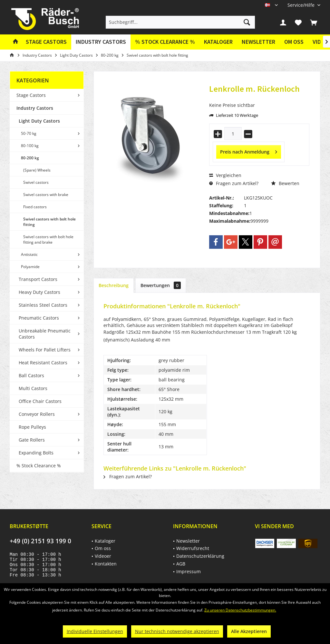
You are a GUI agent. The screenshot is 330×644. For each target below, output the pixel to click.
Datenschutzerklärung (200, 556)
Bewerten (285, 183)
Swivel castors (36, 182)
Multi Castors (33, 388)
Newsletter (258, 42)
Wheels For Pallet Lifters (45, 350)
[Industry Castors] (101, 42)
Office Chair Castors (40, 401)
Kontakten (106, 564)
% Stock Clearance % (39, 466)
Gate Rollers (32, 440)
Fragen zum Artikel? (234, 183)
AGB (181, 564)
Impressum (189, 571)
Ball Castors (31, 375)
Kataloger (218, 42)
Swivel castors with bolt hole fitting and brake (48, 239)
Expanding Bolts (36, 453)
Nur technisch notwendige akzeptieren (177, 631)
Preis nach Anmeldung (249, 151)
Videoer (103, 556)
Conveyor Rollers (37, 414)
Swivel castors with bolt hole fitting (49, 222)
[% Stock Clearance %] (165, 42)
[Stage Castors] (46, 42)
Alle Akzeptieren (249, 631)
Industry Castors (35, 108)
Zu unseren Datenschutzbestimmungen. (240, 610)
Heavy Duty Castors (39, 292)
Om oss (294, 42)
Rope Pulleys (32, 427)
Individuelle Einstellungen (95, 631)
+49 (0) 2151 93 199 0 (40, 541)
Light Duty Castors (39, 121)
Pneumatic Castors (39, 318)
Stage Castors (31, 95)
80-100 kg (30, 146)
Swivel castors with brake (46, 195)
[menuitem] (301, 5)
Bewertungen (161, 285)
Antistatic (29, 254)
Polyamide (30, 267)
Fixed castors (35, 207)
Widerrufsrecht (193, 548)
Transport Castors (38, 279)
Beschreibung (114, 285)
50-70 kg (29, 133)
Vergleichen (225, 175)
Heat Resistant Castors (43, 363)
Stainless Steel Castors (43, 305)
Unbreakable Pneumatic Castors (45, 334)
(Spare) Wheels (37, 170)
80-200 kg (30, 158)
